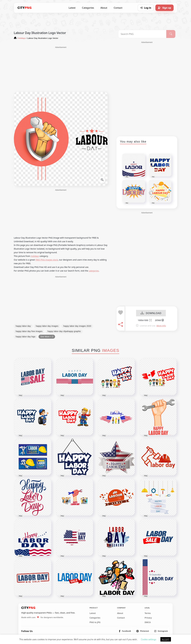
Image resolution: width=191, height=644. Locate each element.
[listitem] (125, 631)
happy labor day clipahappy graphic (64, 331)
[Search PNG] (142, 34)
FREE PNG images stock (47, 260)
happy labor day (23, 326)
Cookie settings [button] (149, 639)
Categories (88, 8)
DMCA (148, 622)
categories (94, 271)
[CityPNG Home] (25, 8)
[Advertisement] (61, 69)
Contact (118, 8)
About (104, 8)
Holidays (35, 256)
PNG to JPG (95, 622)
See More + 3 (47, 337)
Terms (148, 613)
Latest (72, 8)
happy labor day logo (26, 337)
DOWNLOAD (151, 313)
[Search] (171, 34)
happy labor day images (47, 326)
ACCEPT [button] (166, 639)
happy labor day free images (29, 331)
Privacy (148, 618)
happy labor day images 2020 (77, 326)
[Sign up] (164, 8)
